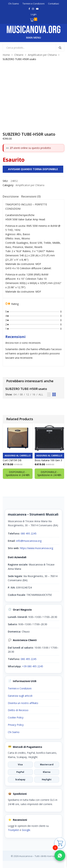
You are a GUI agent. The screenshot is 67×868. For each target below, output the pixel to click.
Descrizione (11, 196)
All (41, 394)
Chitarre (19, 55)
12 (28, 394)
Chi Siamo (14, 732)
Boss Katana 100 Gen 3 (48, 460)
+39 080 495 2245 (33, 666)
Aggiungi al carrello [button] (18, 456)
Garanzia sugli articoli (20, 696)
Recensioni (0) (31, 196)
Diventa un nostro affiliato (23, 703)
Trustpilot (13, 830)
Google (26, 830)
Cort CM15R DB (12, 460)
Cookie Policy (16, 717)
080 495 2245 (29, 533)
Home (6, 55)
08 (21, 394)
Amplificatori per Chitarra (42, 55)
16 (34, 394)
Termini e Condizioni (20, 688)
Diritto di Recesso (18, 710)
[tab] (11, 197)
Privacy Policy (16, 725)
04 (15, 394)
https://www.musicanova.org (37, 548)
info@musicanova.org (29, 541)
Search (60, 48)
